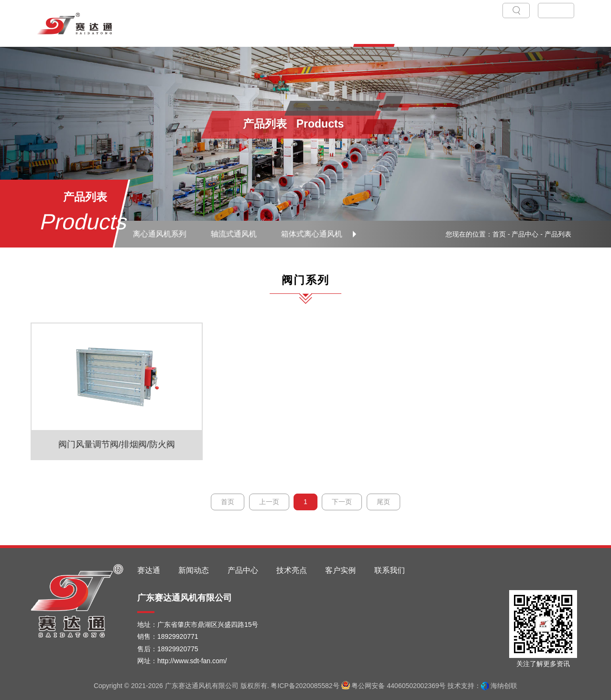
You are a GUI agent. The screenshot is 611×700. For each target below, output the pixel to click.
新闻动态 (194, 570)
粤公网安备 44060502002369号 (394, 686)
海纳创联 (504, 686)
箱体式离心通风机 (312, 234)
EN (561, 10)
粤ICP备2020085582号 (305, 686)
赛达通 (149, 570)
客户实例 (340, 570)
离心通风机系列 (159, 234)
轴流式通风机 (233, 234)
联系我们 (390, 570)
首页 (499, 234)
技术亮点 (292, 570)
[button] (355, 234)
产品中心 (525, 234)
